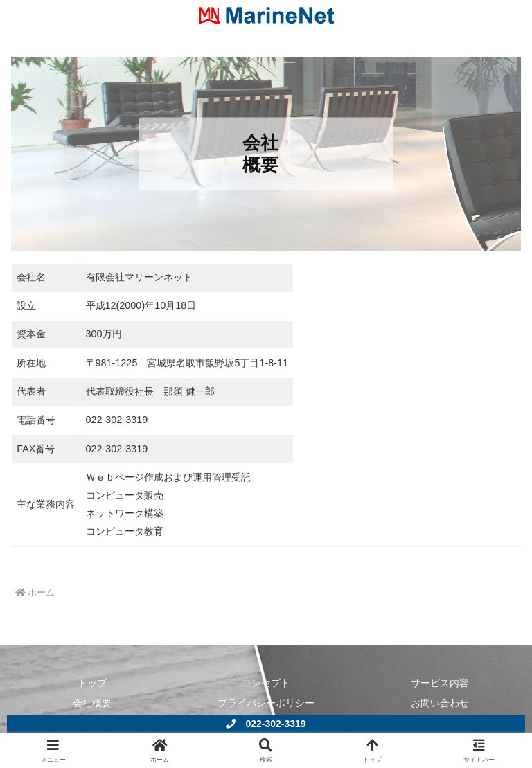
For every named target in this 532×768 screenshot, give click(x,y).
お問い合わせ (440, 703)
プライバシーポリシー (266, 703)
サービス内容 (440, 683)
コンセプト (266, 683)
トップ (92, 683)
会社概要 (92, 703)
